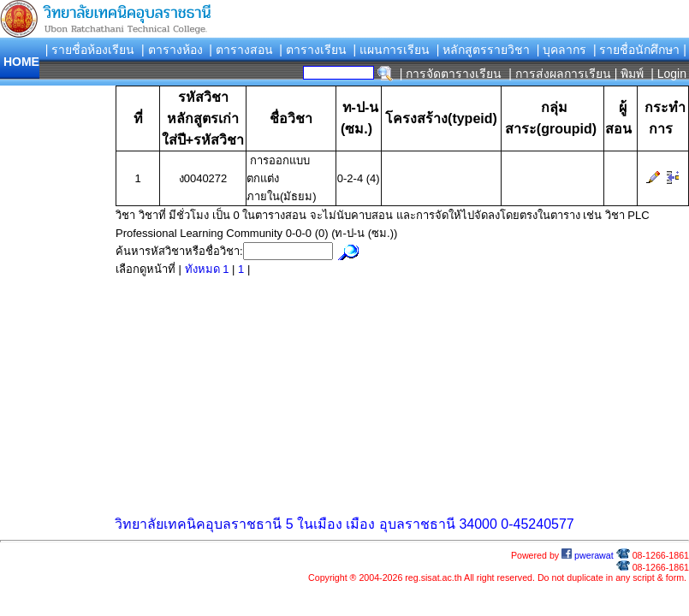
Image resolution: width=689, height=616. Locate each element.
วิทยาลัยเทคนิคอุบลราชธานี (198, 524)
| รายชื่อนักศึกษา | (640, 50)
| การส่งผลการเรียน (560, 74)
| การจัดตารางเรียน (451, 74)
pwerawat (588, 555)
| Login (667, 74)
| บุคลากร (562, 50)
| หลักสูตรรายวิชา (484, 50)
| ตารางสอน (241, 50)
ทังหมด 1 (208, 269)
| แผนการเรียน (391, 50)
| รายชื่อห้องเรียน (90, 50)
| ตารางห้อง (172, 50)
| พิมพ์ (630, 74)
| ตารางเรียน (313, 50)
